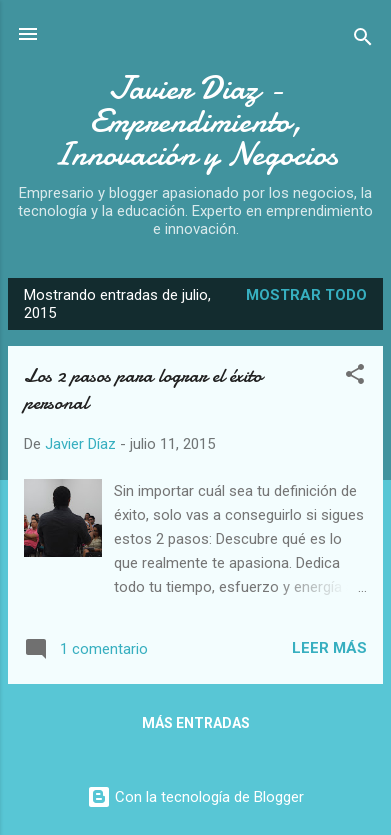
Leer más (329, 648)
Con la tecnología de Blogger (195, 797)
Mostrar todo (306, 295)
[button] (355, 377)
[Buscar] (363, 40)
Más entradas (196, 723)
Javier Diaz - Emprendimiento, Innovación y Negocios (195, 121)
